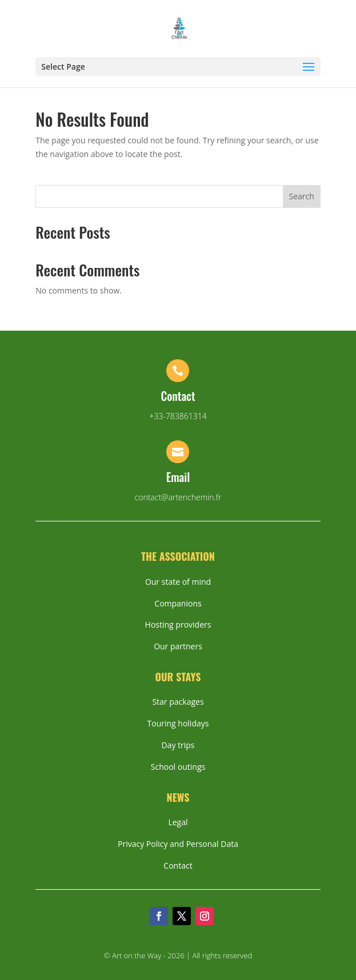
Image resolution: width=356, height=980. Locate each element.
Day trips (178, 745)
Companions (178, 603)
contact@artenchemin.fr (178, 497)
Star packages (178, 702)
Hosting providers (178, 624)
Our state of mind (178, 582)
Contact (178, 865)
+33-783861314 (178, 416)
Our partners (178, 646)
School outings (178, 767)
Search (302, 196)
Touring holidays (178, 723)
